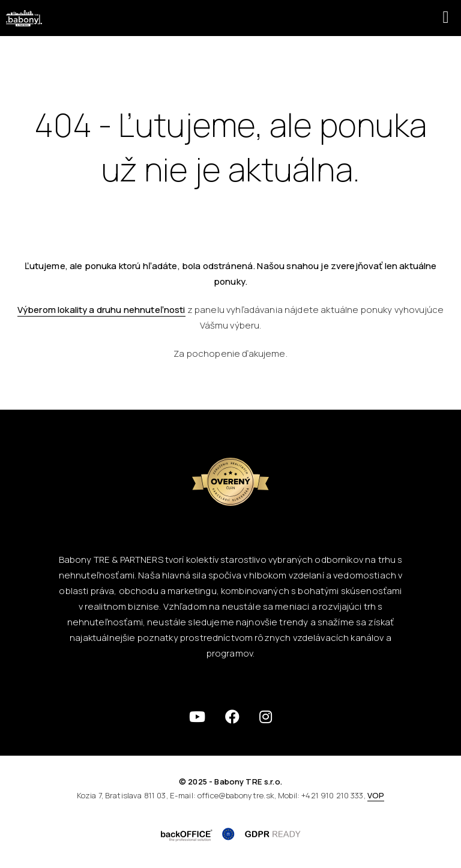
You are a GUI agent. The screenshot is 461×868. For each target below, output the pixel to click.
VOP (376, 795)
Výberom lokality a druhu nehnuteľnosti (101, 310)
